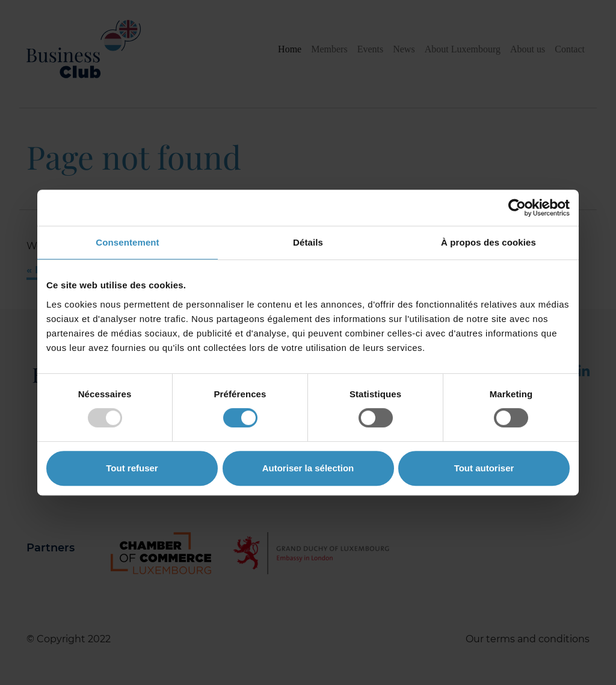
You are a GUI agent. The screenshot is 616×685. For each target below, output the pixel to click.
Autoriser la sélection (308, 468)
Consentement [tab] (127, 242)
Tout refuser (132, 468)
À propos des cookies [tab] (488, 242)
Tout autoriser (484, 468)
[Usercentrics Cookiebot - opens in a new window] (517, 208)
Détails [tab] (308, 242)
